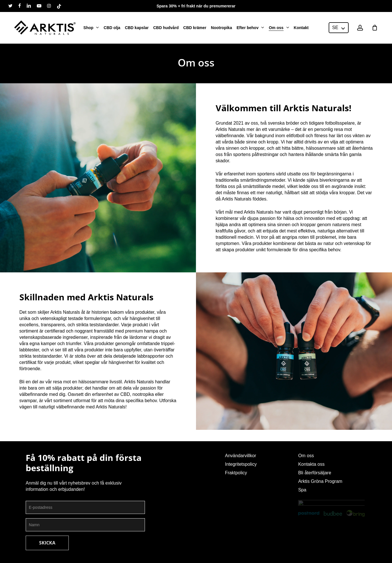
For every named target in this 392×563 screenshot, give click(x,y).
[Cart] (375, 27)
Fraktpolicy (236, 473)
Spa (302, 490)
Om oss (306, 456)
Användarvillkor (240, 456)
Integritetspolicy (241, 464)
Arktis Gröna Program (320, 481)
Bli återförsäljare (315, 473)
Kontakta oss (311, 464)
